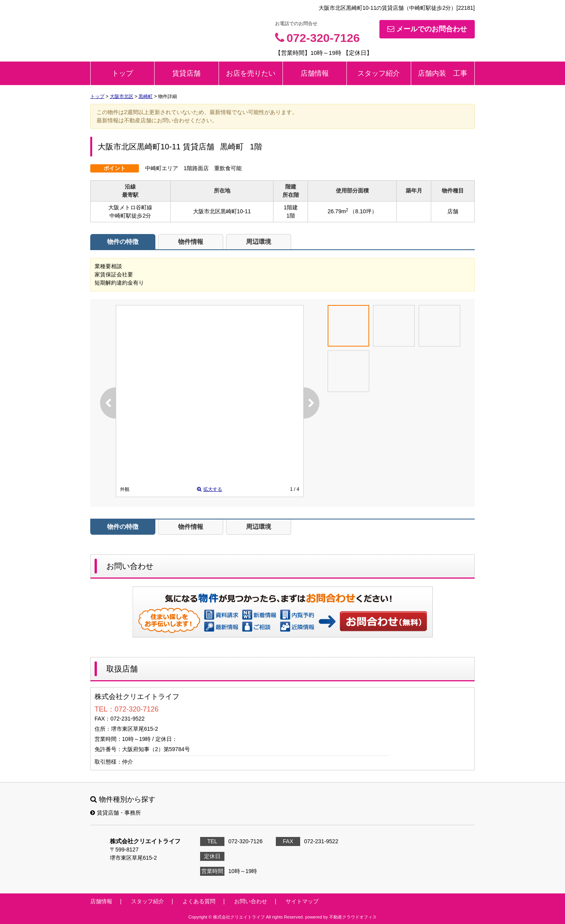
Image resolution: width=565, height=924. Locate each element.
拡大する (210, 489)
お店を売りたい (251, 73)
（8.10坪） (363, 211)
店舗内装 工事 (443, 73)
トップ (122, 73)
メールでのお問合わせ (427, 29)
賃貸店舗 (186, 73)
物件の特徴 (123, 242)
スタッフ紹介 (379, 73)
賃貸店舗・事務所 (116, 813)
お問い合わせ (384, 621)
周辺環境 (259, 242)
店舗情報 (315, 73)
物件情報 (191, 242)
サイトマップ (302, 901)
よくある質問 (199, 901)
